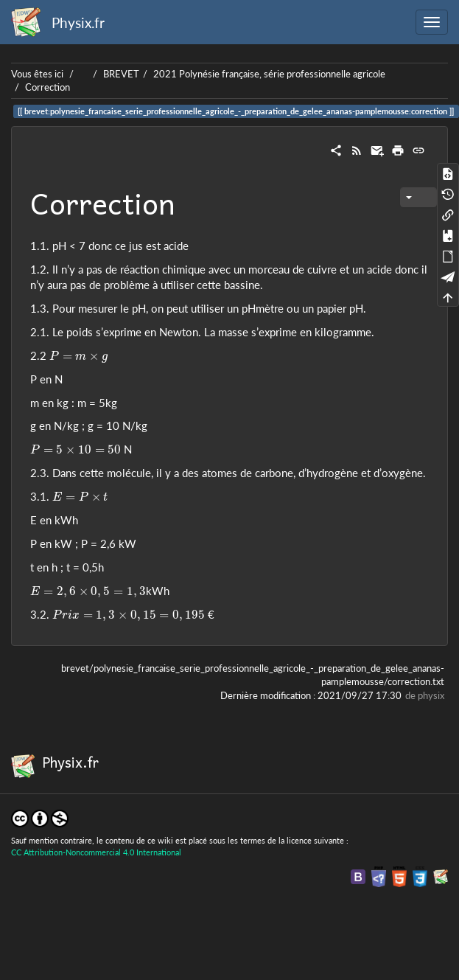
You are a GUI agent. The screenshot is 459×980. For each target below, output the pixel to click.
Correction (48, 87)
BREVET (121, 74)
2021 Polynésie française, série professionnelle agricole (269, 74)
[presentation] (78, 357)
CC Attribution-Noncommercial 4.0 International (96, 852)
